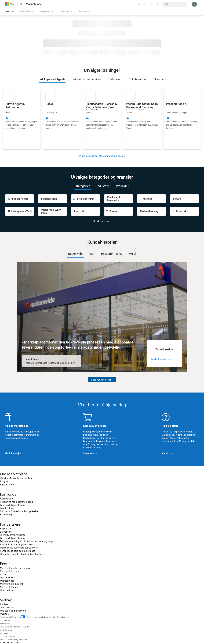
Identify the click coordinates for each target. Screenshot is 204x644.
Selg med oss (90, 453)
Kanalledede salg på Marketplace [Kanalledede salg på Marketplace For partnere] (18, 551)
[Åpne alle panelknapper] (10, 11)
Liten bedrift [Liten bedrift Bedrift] (6, 590)
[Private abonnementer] (158, 4)
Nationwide (75, 254)
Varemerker (5, 633)
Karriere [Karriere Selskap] (4, 604)
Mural (132, 254)
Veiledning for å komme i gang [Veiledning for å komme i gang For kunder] (16, 502)
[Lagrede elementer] (152, 4)
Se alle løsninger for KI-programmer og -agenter (102, 156)
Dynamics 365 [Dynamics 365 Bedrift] (7, 577)
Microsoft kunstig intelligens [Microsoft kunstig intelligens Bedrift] (15, 568)
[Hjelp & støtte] (145, 4)
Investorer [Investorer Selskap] (5, 614)
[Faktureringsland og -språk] (175, 4)
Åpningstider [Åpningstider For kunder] (7, 499)
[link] (22, 119)
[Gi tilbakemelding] (139, 4)
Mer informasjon (13, 453)
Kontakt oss (168, 453)
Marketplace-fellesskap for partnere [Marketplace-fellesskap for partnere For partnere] (19, 548)
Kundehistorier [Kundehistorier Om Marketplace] (8, 485)
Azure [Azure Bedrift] (3, 574)
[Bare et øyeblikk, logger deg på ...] (194, 4)
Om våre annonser (8, 636)
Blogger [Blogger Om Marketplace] (4, 481)
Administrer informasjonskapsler (13, 639)
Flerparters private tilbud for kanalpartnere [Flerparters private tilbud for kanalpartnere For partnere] (22, 554)
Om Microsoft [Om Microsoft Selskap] (7, 607)
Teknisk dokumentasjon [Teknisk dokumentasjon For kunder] (12, 505)
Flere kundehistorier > (102, 380)
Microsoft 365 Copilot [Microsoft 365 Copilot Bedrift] (11, 584)
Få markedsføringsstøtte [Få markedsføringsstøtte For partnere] (13, 535)
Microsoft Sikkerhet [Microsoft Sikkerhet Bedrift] (10, 571)
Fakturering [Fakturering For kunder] (6, 514)
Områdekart (5, 620)
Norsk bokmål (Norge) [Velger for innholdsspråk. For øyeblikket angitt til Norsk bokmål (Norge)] (9, 617)
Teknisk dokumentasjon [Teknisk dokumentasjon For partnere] (12, 538)
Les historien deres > (161, 359)
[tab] (52, 79)
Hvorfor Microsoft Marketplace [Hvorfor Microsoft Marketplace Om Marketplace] (16, 478)
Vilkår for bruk (6, 630)
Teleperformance (111, 254)
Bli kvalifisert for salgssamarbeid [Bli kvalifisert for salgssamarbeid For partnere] (17, 544)
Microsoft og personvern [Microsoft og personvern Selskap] (13, 611)
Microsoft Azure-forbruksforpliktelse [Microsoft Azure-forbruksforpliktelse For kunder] (19, 511)
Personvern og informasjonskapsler (15, 627)
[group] (7, 118)
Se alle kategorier (102, 221)
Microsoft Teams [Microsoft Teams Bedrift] (9, 587)
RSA (92, 254)
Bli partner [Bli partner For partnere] (5, 528)
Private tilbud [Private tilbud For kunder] (7, 508)
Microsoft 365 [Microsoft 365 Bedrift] (7, 581)
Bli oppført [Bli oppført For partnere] (6, 532)
